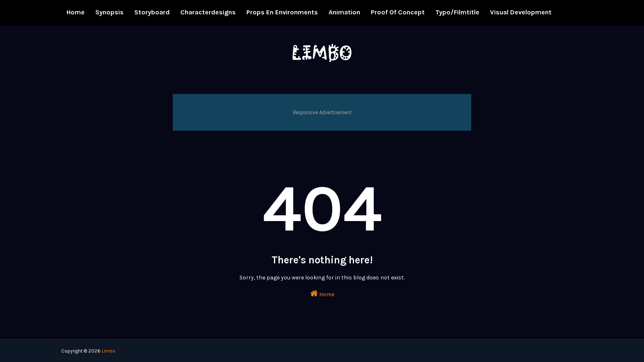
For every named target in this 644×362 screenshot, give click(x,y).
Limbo (109, 351)
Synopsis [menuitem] (109, 12)
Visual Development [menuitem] (521, 12)
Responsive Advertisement (322, 112)
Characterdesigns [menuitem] (208, 12)
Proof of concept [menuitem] (398, 12)
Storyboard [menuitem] (152, 12)
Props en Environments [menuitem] (282, 12)
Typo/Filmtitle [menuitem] (457, 12)
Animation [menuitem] (344, 12)
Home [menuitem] (76, 12)
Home (322, 294)
